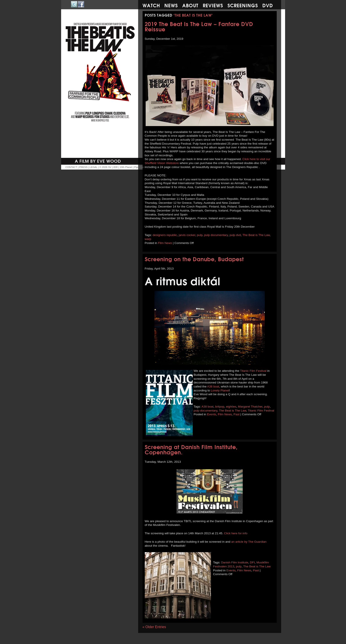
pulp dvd (235, 235)
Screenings (243, 5)
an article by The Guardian (249, 542)
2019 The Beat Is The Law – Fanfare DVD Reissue (199, 26)
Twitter (74, 4)
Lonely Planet (220, 390)
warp (148, 239)
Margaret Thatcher (250, 407)
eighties (231, 407)
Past (236, 414)
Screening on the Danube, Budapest (194, 259)
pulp (200, 235)
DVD (268, 5)
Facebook (81, 4)
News (171, 5)
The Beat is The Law (256, 235)
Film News (165, 243)
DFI (252, 562)
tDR (116, 167)
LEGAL (94, 167)
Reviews (213, 5)
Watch (151, 5)
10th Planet (126, 167)
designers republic (165, 235)
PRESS (83, 167)
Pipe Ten (139, 167)
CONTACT (71, 167)
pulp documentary (216, 235)
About (190, 5)
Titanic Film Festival (253, 371)
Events (212, 414)
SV (110, 167)
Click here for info (236, 533)
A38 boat (213, 386)
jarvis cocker (187, 235)
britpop (220, 407)
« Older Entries (154, 627)
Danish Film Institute (235, 562)
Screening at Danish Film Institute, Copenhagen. (191, 449)
